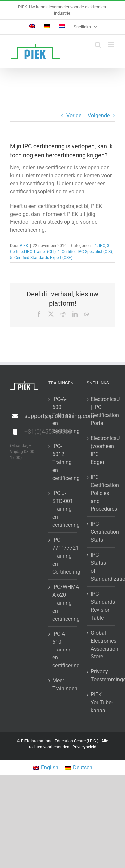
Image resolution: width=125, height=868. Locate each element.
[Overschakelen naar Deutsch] (79, 768)
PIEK (24, 246)
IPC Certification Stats (101, 532)
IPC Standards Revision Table (101, 606)
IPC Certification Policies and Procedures (101, 493)
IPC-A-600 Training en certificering (63, 415)
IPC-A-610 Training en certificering (63, 650)
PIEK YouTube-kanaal (101, 703)
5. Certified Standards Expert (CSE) (41, 258)
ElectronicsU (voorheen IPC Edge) (101, 450)
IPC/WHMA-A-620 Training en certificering (63, 603)
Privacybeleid (84, 747)
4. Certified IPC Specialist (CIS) (85, 252)
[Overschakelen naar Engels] (32, 27)
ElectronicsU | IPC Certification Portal (101, 411)
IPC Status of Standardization (101, 567)
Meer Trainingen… (63, 685)
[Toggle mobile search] (98, 45)
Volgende (99, 116)
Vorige (74, 116)
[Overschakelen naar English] (45, 768)
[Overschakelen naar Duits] (47, 27)
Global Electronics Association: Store (101, 645)
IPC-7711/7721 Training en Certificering (63, 556)
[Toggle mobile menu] (111, 45)
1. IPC (100, 246)
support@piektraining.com (31, 416)
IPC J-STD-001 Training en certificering (63, 509)
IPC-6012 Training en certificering (63, 462)
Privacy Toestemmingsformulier (101, 676)
